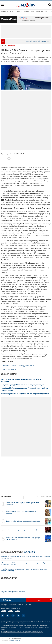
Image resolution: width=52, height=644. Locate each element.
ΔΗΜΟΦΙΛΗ (6, 497)
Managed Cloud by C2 (15, 640)
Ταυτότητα (4, 605)
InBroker (23, 623)
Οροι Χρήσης (28, 605)
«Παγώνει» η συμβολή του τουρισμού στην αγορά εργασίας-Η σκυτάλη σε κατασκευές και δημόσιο (24, 564)
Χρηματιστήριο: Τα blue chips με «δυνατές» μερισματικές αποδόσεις (23, 504)
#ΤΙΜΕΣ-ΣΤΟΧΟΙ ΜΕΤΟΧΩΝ (25, 12)
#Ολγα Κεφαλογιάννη (10, 369)
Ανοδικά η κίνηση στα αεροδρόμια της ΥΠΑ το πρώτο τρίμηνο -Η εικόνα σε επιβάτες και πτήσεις (24, 570)
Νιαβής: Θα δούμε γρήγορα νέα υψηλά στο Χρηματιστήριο (23, 521)
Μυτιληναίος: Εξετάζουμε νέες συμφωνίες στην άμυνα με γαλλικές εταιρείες (23, 539)
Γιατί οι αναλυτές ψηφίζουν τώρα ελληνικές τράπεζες (22, 530)
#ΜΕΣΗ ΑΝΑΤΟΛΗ (7, 12)
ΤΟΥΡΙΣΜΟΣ (29, 552)
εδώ (24, 21)
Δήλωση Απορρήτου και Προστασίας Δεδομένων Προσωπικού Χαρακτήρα (22, 632)
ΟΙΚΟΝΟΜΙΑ (11, 46)
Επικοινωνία (13, 605)
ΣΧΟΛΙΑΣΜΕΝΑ (44, 497)
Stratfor (10, 611)
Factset (17, 611)
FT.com (4, 611)
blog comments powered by (13, 592)
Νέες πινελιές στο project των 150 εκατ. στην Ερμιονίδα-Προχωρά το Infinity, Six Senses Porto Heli (26, 557)
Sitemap (20, 605)
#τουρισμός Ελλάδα (9, 366)
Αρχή (39, 600)
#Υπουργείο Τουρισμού (26, 366)
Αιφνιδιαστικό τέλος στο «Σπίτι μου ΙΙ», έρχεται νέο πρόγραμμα (22, 512)
